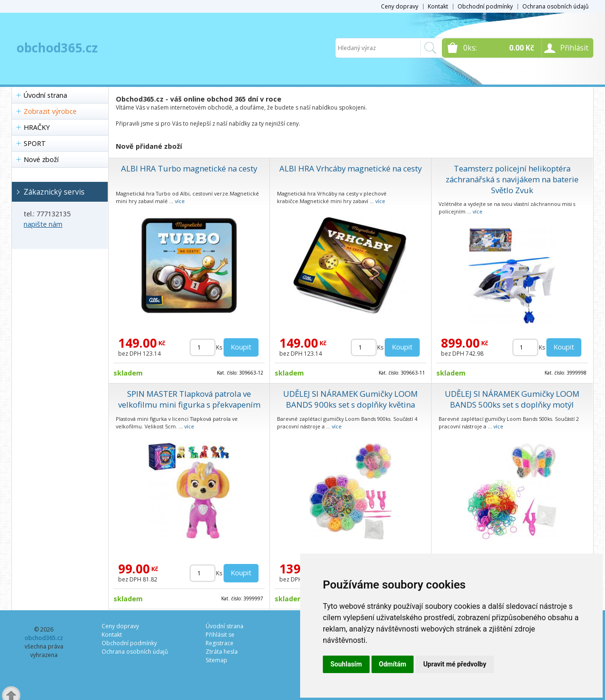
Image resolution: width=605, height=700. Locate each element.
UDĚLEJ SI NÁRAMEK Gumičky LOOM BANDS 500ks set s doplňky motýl (512, 399)
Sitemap (216, 660)
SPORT (35, 143)
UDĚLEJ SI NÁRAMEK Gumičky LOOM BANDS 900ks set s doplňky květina (350, 399)
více (180, 201)
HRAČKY (37, 127)
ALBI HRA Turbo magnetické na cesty (189, 168)
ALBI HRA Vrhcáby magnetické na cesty (350, 168)
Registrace (220, 643)
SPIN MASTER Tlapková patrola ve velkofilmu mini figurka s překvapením (189, 399)
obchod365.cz (57, 48)
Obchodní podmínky (485, 6)
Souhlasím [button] (346, 664)
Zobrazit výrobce (50, 111)
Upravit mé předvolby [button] (454, 664)
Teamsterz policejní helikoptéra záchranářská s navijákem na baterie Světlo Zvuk (512, 179)
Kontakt (438, 6)
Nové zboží (41, 159)
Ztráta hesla (222, 652)
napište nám (43, 224)
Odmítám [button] (393, 664)
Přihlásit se (220, 635)
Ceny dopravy (400, 6)
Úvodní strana (45, 95)
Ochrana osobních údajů (555, 6)
